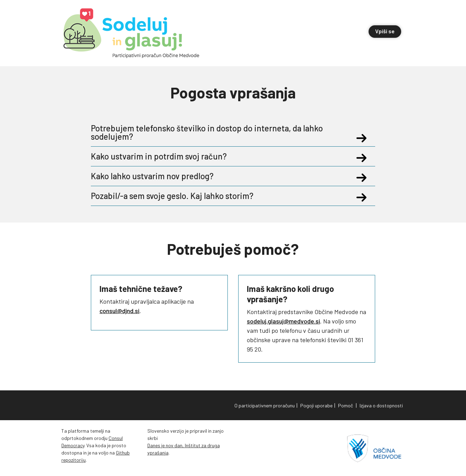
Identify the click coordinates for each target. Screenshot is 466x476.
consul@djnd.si (119, 311)
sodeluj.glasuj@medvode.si (283, 321)
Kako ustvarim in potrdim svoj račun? (167, 156)
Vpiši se (385, 31)
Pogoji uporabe (316, 405)
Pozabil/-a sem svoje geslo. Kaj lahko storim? (181, 196)
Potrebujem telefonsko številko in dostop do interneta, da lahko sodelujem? (230, 132)
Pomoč (346, 405)
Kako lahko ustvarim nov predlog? (161, 176)
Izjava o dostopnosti (381, 405)
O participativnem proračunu (265, 405)
